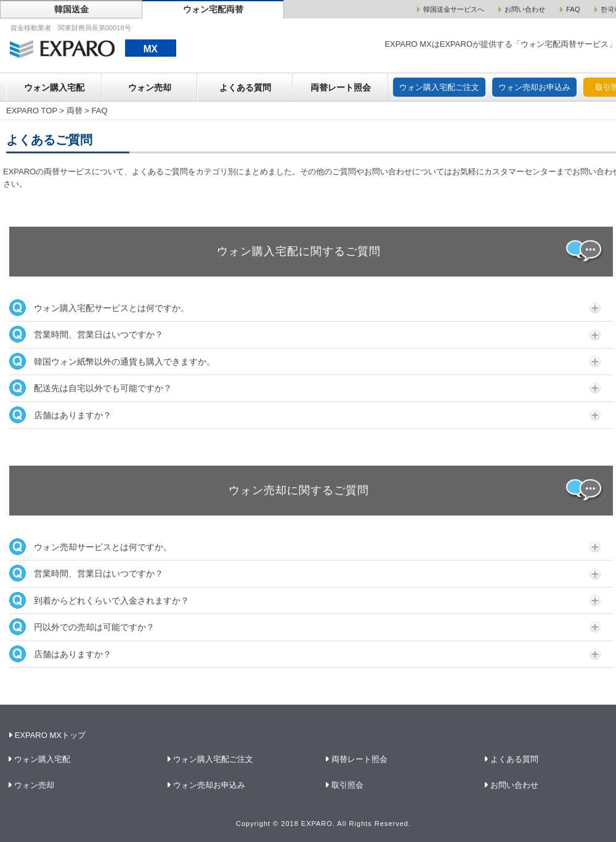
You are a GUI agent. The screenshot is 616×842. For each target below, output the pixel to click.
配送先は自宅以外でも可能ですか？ (305, 388)
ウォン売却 (150, 87)
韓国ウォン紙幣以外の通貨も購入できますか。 (305, 361)
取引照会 (348, 785)
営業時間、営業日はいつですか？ (305, 334)
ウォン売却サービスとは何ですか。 (305, 547)
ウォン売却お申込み (534, 87)
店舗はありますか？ (305, 415)
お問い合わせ (515, 785)
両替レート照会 (341, 87)
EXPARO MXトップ (48, 735)
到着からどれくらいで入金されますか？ (305, 600)
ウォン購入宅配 (54, 87)
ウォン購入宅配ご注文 (439, 87)
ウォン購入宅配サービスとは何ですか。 (305, 308)
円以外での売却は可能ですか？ (305, 627)
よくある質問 (245, 87)
